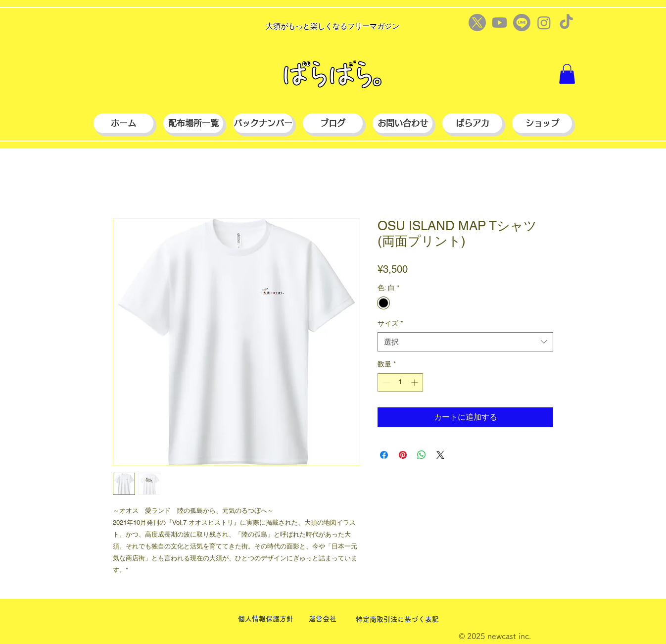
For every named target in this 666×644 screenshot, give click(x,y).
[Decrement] (385, 382)
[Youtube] (499, 23)
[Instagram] (544, 23)
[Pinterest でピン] (403, 455)
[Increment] (415, 382)
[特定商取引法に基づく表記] (397, 619)
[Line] (522, 23)
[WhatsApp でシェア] (422, 455)
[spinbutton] (400, 382)
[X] (477, 23)
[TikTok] (566, 23)
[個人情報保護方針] (265, 619)
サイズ (390, 323)
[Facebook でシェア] (384, 455)
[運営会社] (323, 619)
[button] (567, 74)
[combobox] (465, 342)
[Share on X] (440, 455)
